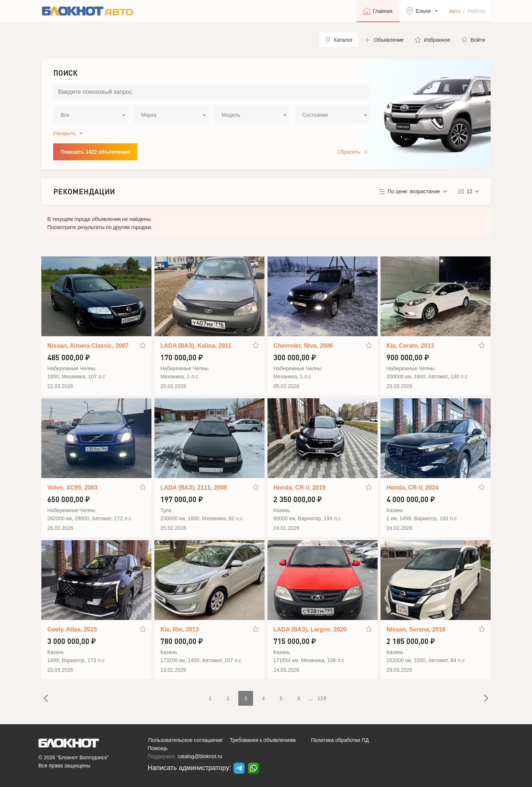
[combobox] (91, 115)
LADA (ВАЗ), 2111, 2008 (194, 488)
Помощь (158, 748)
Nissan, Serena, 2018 (416, 629)
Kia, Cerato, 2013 (410, 346)
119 (322, 698)
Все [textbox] (65, 115)
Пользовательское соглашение (185, 740)
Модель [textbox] (231, 115)
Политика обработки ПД (340, 740)
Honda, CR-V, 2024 (412, 488)
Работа (476, 11)
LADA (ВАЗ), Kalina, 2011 (196, 346)
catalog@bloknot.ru (200, 756)
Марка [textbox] (149, 115)
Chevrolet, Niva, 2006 (303, 346)
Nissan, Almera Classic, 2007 (88, 346)
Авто (455, 11)
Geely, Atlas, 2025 (72, 629)
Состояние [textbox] (315, 115)
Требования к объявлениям (263, 740)
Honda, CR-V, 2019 (299, 488)
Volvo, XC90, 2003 (72, 488)
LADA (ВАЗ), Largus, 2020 (310, 629)
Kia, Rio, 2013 (180, 629)
